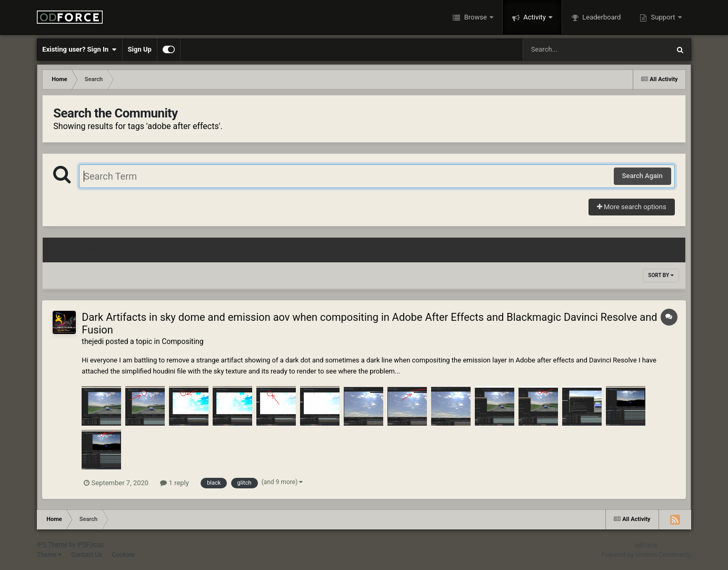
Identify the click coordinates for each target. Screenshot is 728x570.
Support (663, 17)
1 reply (174, 483)
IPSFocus (90, 545)
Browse (475, 17)
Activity (535, 17)
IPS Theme (52, 545)
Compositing (182, 341)
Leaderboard (601, 17)
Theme (49, 555)
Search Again (642, 176)
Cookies (123, 555)
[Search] (570, 50)
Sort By (661, 275)
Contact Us (87, 555)
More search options (632, 207)
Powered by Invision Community (646, 555)
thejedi (93, 341)
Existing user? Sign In (79, 50)
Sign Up (140, 49)
